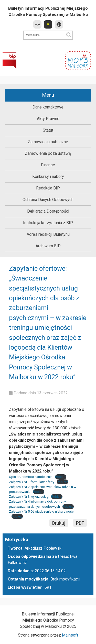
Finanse (48, 165)
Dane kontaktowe (48, 107)
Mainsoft (70, 635)
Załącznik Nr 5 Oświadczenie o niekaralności (42, 511)
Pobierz (61, 477)
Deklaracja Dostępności (48, 211)
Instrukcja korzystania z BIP (48, 223)
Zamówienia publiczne (48, 142)
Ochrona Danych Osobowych (48, 200)
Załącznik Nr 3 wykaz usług (29, 497)
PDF (80, 523)
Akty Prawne (48, 119)
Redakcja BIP (48, 188)
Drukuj (59, 523)
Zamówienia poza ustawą (48, 153)
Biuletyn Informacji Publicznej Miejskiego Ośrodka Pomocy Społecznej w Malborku (48, 11)
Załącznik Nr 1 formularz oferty (32, 482)
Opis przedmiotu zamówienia (31, 477)
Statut (48, 130)
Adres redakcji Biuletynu (48, 234)
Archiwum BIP (48, 246)
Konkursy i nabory (48, 176)
